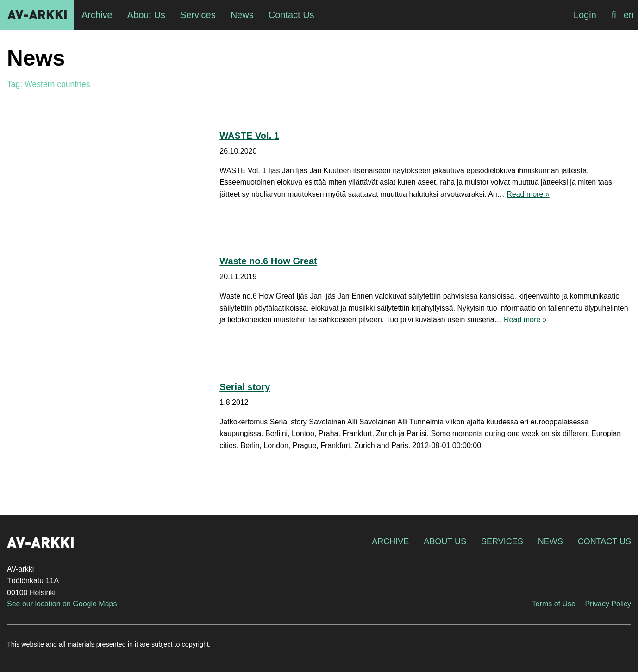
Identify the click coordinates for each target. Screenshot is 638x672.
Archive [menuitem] (97, 15)
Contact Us (604, 541)
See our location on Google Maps (62, 604)
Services (502, 541)
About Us (445, 541)
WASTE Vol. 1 (249, 136)
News (550, 541)
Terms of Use (554, 604)
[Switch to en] (629, 15)
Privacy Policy (608, 604)
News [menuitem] (242, 15)
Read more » (528, 194)
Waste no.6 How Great (268, 261)
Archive (390, 541)
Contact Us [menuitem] (291, 15)
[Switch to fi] (614, 15)
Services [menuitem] (198, 15)
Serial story (245, 387)
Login (585, 15)
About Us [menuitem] (146, 15)
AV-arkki (37, 15)
